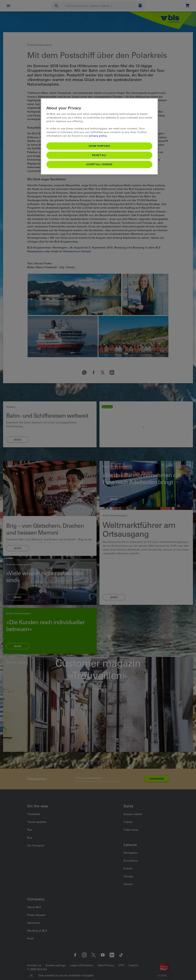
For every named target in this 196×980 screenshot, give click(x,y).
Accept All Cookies (99, 164)
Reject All (99, 155)
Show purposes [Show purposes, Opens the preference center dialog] (99, 146)
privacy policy (98, 136)
